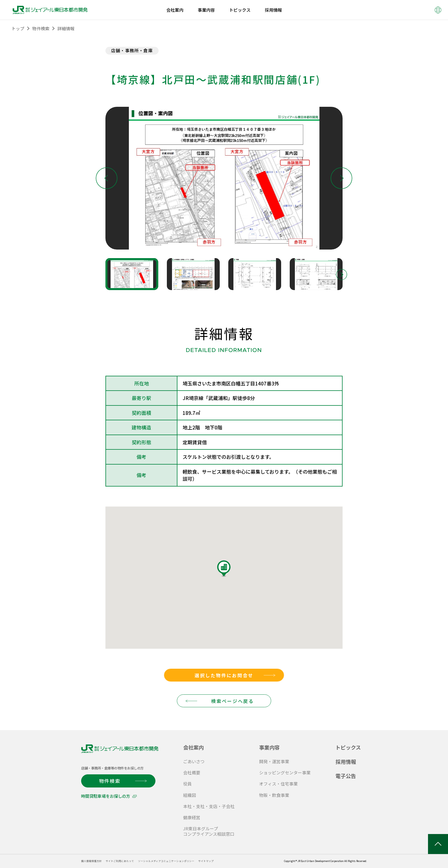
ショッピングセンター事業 (285, 772)
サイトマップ (231, 861)
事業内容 (269, 747)
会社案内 (193, 747)
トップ (18, 28)
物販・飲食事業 (274, 795)
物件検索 (41, 28)
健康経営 (192, 817)
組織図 (190, 795)
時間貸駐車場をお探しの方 (105, 796)
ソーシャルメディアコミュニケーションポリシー (183, 861)
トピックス (348, 747)
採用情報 (346, 761)
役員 (187, 784)
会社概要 (192, 772)
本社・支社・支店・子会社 (209, 806)
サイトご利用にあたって (127, 861)
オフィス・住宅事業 (278, 784)
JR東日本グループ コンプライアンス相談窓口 (209, 831)
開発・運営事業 (274, 761)
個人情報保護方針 (94, 861)
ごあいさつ (194, 761)
